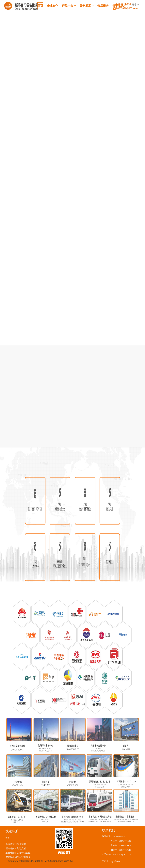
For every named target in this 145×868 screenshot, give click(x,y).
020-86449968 (130, 7)
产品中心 (69, 6)
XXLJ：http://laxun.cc (113, 861)
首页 (40, 6)
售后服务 (103, 6)
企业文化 (53, 6)
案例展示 (87, 6)
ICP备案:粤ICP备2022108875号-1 (59, 861)
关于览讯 (119, 6)
